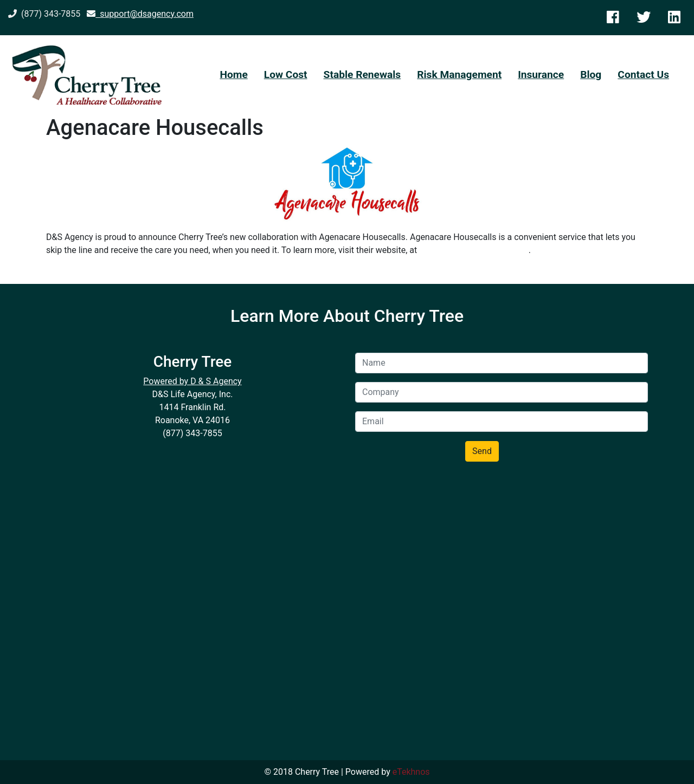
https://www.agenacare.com (474, 250)
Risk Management (459, 74)
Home (233, 74)
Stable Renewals (362, 74)
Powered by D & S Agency (192, 381)
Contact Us (643, 74)
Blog (591, 74)
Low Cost (286, 74)
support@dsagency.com (140, 14)
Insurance (541, 74)
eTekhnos (411, 772)
